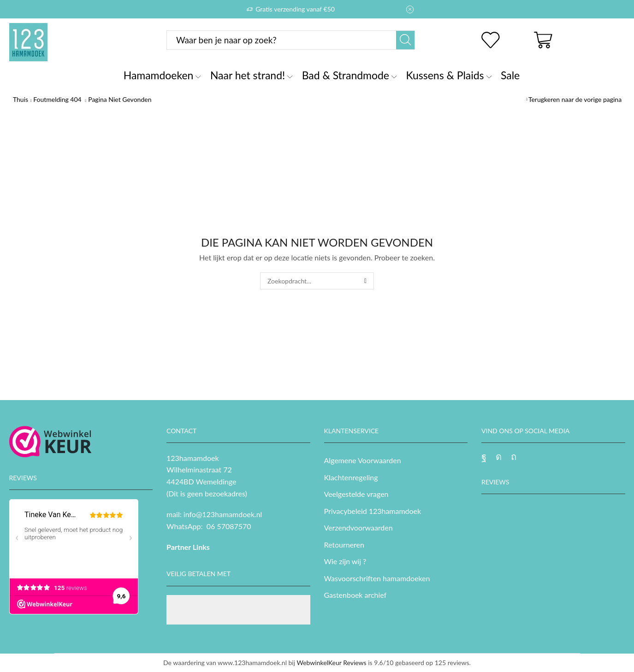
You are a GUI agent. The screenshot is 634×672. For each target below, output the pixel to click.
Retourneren (344, 545)
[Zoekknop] (405, 40)
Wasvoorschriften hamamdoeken (377, 578)
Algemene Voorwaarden (363, 460)
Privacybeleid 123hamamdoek (373, 511)
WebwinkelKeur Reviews (331, 663)
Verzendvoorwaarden (358, 528)
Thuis (21, 99)
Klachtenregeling (351, 477)
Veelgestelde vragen (356, 494)
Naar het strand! (252, 75)
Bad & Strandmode (350, 75)
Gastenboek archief (356, 595)
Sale (510, 75)
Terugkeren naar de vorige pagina (575, 99)
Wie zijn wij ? (345, 561)
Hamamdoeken (162, 75)
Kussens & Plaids (449, 75)
